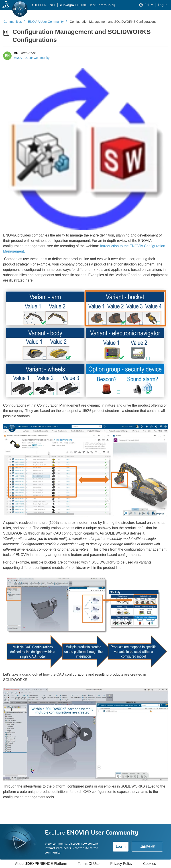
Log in (121, 846)
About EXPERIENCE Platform (41, 864)
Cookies (150, 864)
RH (16, 53)
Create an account (147, 846)
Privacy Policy (121, 864)
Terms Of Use (89, 864)
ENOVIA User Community (32, 58)
